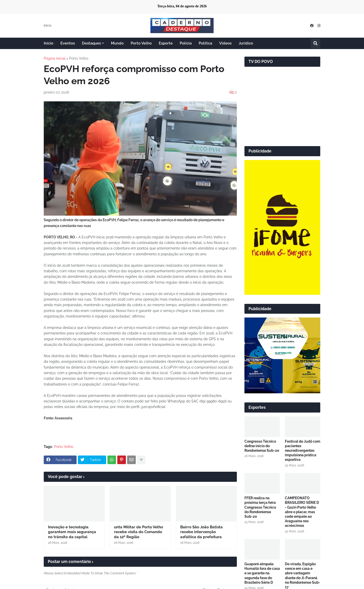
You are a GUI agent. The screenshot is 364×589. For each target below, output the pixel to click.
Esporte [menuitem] (166, 43)
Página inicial (55, 58)
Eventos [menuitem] (68, 43)
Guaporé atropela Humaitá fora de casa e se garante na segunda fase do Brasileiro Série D (262, 573)
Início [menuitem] (49, 43)
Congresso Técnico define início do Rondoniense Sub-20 (262, 446)
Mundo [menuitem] (117, 43)
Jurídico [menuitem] (246, 43)
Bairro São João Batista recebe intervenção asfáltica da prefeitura (201, 532)
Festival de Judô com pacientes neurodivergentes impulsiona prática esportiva (303, 451)
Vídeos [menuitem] (225, 43)
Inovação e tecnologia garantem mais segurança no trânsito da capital (72, 532)
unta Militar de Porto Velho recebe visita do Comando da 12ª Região (139, 532)
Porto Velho (79, 58)
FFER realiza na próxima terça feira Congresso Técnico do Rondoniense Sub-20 (260, 507)
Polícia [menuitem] (186, 43)
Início (48, 26)
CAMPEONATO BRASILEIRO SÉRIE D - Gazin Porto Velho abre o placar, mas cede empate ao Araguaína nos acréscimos (302, 512)
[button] (315, 43)
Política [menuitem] (205, 43)
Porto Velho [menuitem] (141, 43)
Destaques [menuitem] (91, 43)
